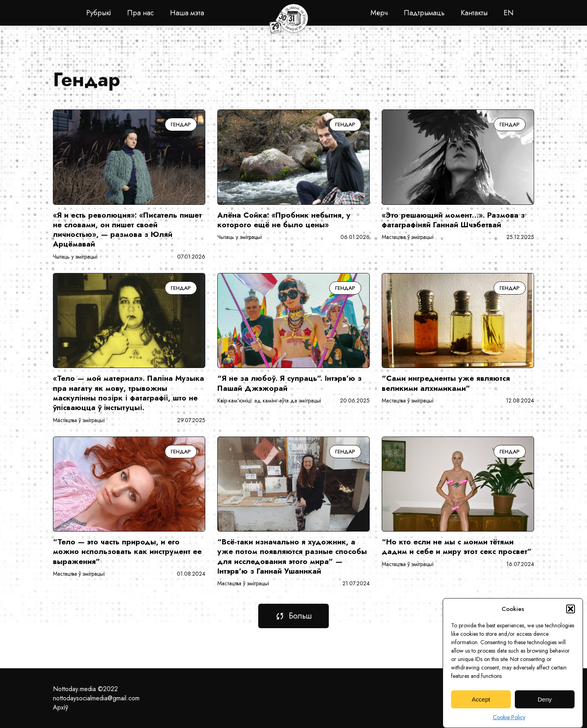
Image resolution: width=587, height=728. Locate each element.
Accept (481, 705)
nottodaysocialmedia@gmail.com (96, 698)
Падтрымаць (424, 13)
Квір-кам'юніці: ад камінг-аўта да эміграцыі (269, 400)
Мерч (379, 13)
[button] (571, 615)
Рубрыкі (99, 13)
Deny (545, 705)
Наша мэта (187, 13)
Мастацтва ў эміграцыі (408, 237)
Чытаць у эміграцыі (75, 257)
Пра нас (141, 13)
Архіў (61, 707)
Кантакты (474, 13)
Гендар (181, 124)
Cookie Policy (509, 723)
